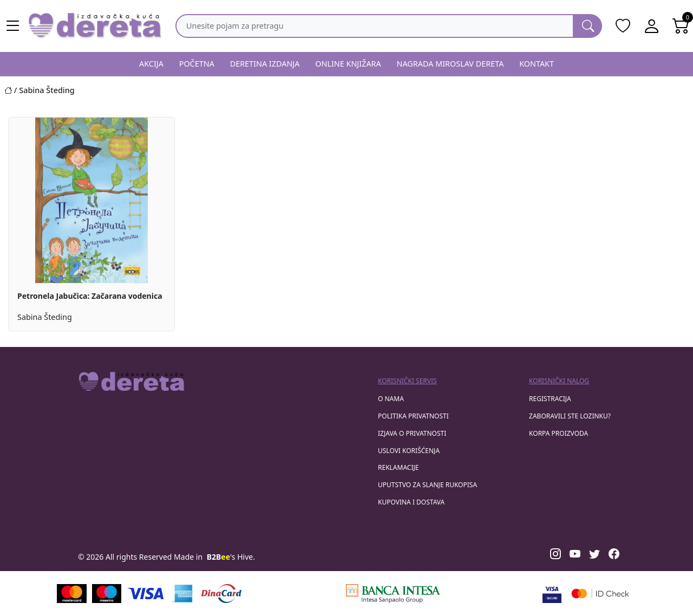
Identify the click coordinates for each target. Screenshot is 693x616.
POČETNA (197, 64)
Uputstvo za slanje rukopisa (427, 485)
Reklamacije (398, 467)
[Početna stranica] (12, 90)
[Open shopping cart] (681, 26)
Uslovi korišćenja (409, 451)
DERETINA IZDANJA (265, 64)
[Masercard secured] (600, 594)
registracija (550, 399)
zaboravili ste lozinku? (570, 416)
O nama (391, 399)
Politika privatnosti (413, 416)
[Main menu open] (13, 26)
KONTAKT (537, 64)
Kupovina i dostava (411, 502)
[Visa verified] (552, 594)
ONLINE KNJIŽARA (348, 64)
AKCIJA (151, 64)
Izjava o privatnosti (412, 433)
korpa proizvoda (558, 433)
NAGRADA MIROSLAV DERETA (450, 64)
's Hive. (231, 557)
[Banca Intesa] (393, 594)
